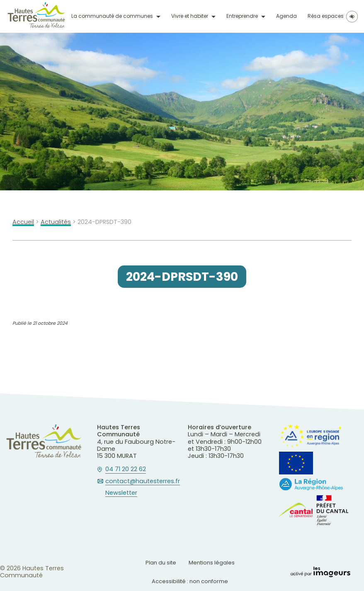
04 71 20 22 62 (126, 469)
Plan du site (161, 563)
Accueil (23, 222)
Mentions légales (212, 563)
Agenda (286, 16)
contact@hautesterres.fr (143, 482)
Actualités (56, 222)
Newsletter (121, 493)
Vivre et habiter (190, 16)
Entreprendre (242, 16)
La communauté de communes (112, 16)
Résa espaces (326, 16)
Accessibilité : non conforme (190, 581)
